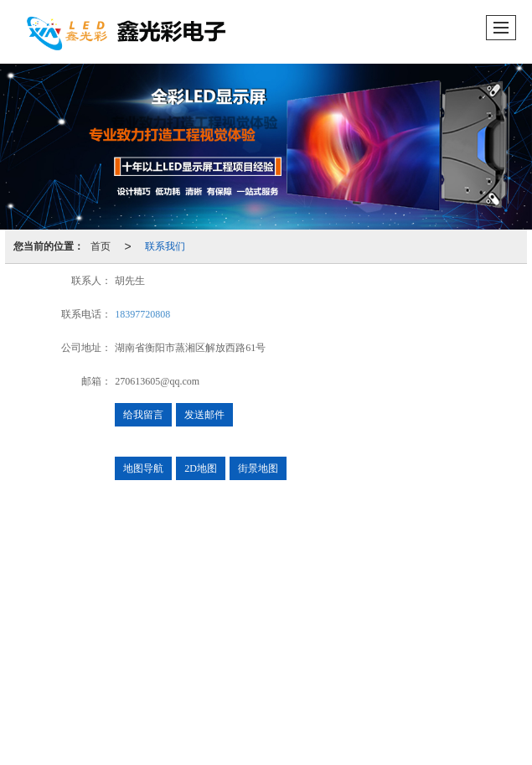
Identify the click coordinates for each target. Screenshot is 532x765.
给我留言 (143, 415)
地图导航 (143, 468)
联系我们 (165, 246)
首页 (101, 246)
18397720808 (142, 314)
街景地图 (258, 468)
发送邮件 (204, 415)
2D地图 (201, 468)
